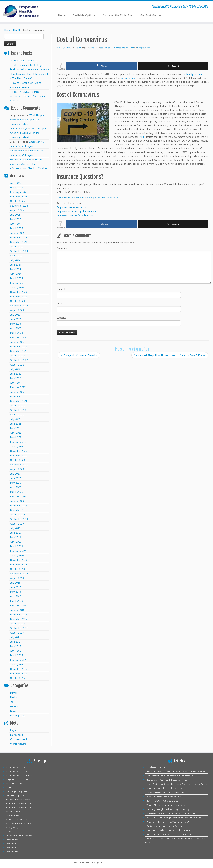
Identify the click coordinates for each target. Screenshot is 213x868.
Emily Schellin (144, 48)
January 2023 (17, 342)
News (13, 711)
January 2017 (17, 664)
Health (17, 30)
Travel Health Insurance (24, 60)
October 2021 (17, 406)
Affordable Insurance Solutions (20, 775)
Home (62, 15)
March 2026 (17, 187)
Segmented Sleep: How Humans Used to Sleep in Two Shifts (170, 355)
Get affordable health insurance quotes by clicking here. (88, 198)
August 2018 (17, 578)
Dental (14, 693)
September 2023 (19, 306)
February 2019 (18, 551)
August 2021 (17, 415)
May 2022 (16, 378)
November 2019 (19, 510)
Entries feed (16, 735)
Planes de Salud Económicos (19, 824)
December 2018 (19, 560)
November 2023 (19, 296)
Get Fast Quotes (151, 15)
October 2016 (17, 678)
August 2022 (17, 365)
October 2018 (17, 569)
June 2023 (16, 319)
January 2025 (17, 233)
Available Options (84, 15)
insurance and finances (123, 48)
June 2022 (16, 374)
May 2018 (16, 592)
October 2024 (17, 247)
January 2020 (17, 501)
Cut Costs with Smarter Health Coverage (165, 826)
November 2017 (19, 619)
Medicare (15, 706)
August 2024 (17, 256)
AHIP (143, 137)
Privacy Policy (12, 828)
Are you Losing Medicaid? (18, 779)
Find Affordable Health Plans (19, 804)
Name (61, 289)
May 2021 (16, 428)
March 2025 (17, 228)
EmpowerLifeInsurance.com (72, 207)
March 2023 (17, 333)
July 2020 (15, 474)
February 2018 (18, 605)
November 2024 (19, 242)
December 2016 (19, 669)
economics (105, 48)
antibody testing (193, 74)
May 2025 (16, 219)
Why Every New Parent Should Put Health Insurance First (172, 813)
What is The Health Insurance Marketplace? (166, 805)
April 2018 (16, 596)
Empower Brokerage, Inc (92, 862)
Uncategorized (18, 715)
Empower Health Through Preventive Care (165, 793)
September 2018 (19, 574)
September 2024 (19, 251)
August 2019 (17, 524)
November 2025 (19, 197)
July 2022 (15, 369)
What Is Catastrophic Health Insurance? (165, 788)
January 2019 (17, 555)
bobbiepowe (17, 151)
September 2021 (19, 410)
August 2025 (17, 210)
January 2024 (17, 287)
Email (61, 303)
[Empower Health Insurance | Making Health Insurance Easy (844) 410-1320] (25, 11)
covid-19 (94, 48)
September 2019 (19, 519)
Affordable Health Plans (17, 771)
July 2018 (15, 583)
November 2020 (19, 455)
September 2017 (19, 628)
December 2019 (19, 505)
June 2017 (16, 642)
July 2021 (15, 419)
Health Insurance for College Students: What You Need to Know (176, 772)
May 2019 (16, 537)
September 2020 (19, 465)
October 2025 (17, 201)
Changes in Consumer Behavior (79, 355)
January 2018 (17, 610)
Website (61, 318)
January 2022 (17, 392)
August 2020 (17, 469)
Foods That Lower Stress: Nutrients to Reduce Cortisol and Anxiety (28, 96)
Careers (9, 787)
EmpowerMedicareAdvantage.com (75, 215)
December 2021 (19, 396)
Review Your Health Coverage (19, 836)
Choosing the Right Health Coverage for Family (168, 809)
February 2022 (18, 387)
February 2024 (18, 283)
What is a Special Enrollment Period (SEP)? (166, 797)
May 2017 (16, 646)
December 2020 (19, 451)
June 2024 (16, 265)
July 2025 (15, 215)
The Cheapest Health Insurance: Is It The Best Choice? (171, 776)
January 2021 (17, 446)
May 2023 (16, 324)
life (12, 702)
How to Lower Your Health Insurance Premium (167, 780)
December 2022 (19, 346)
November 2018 (19, 565)
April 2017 (16, 651)
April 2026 (16, 183)
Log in (13, 730)
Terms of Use (12, 840)
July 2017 (15, 637)
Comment (63, 248)
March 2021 (17, 437)
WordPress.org (18, 744)
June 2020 (16, 478)
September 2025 (19, 206)
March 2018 (17, 601)
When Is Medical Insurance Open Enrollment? (168, 822)
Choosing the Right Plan (118, 15)
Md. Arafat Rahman (21, 160)
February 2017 (18, 660)
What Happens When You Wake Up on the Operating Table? (28, 120)
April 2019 (16, 542)
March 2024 (17, 278)
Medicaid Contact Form (16, 820)
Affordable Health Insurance (19, 767)
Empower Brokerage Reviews (19, 800)
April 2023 (16, 328)
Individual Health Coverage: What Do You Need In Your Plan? (174, 818)
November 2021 (19, 401)
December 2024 (19, 237)
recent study (128, 78)
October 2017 (17, 624)
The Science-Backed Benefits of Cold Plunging (168, 830)
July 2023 (15, 315)
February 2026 (18, 192)
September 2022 (19, 360)
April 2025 (16, 224)
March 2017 (17, 655)
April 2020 (16, 487)
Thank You (11, 844)
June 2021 (16, 424)
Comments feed (18, 739)
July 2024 (15, 260)
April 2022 (16, 383)
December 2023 (19, 292)
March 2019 (17, 546)
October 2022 (17, 356)
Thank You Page (13, 852)
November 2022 (19, 351)
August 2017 (17, 633)
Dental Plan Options (15, 795)
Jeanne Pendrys (19, 128)
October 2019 (17, 515)
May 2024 (16, 269)
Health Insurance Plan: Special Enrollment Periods (169, 834)
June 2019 (16, 533)
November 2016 (19, 674)
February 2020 (18, 496)
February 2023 (18, 337)
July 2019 (15, 528)
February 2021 (18, 442)
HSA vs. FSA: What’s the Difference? (163, 801)
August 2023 (17, 310)
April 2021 (16, 433)
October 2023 (17, 301)
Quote (9, 832)
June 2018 (16, 587)
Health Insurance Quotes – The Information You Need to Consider (29, 164)
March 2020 (17, 492)
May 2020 (16, 483)
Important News (13, 816)
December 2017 (19, 614)
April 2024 (16, 274)
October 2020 (17, 460)
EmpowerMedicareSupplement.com (76, 211)
